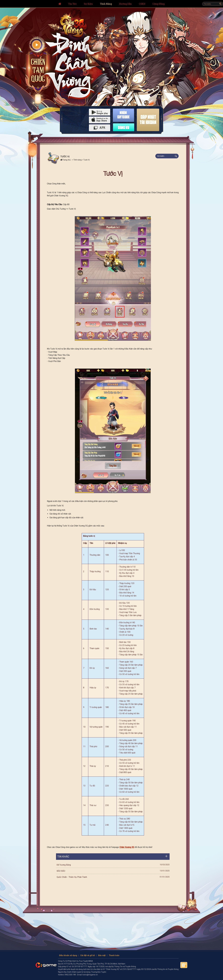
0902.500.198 (70, 975)
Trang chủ (65, 160)
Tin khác (63, 857)
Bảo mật (102, 955)
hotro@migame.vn (90, 975)
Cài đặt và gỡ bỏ (88, 955)
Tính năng (78, 160)
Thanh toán (114, 955)
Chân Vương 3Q (127, 847)
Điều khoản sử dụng (68, 955)
